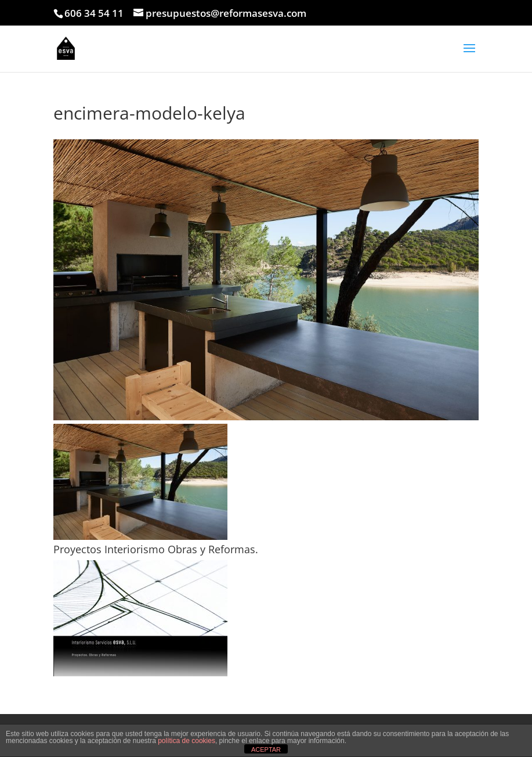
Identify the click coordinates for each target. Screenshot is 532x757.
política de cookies (187, 741)
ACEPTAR (266, 749)
